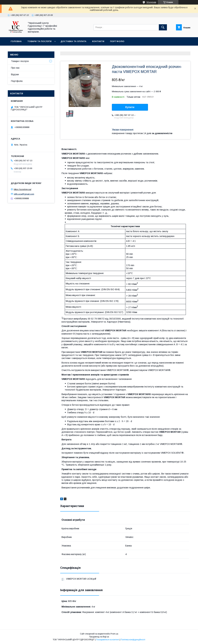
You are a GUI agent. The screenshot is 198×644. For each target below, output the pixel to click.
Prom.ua (114, 634)
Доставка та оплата (73, 41)
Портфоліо (117, 41)
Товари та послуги (39, 41)
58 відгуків (151, 2)
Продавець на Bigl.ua (99, 637)
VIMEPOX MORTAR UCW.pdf (81, 579)
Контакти (98, 41)
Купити (130, 107)
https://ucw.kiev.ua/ (23, 189)
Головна (16, 41)
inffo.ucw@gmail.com (24, 194)
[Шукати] (163, 27)
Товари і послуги (20, 61)
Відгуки (15, 74)
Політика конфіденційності (133, 640)
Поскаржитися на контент (108, 640)
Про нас (15, 68)
